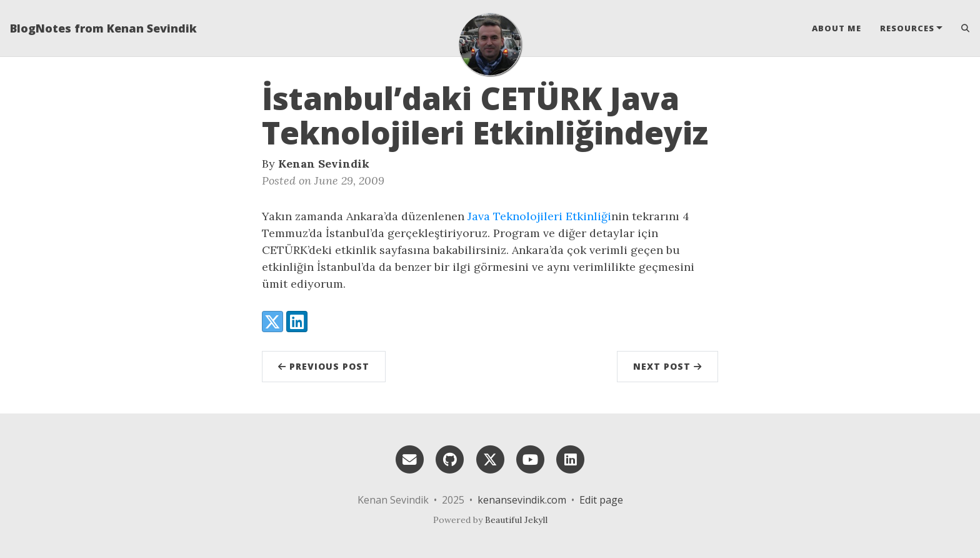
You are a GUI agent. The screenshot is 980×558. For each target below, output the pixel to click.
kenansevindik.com (522, 500)
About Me (837, 28)
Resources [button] (907, 28)
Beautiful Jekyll (516, 520)
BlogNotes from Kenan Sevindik (103, 28)
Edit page (601, 500)
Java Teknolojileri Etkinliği (539, 216)
